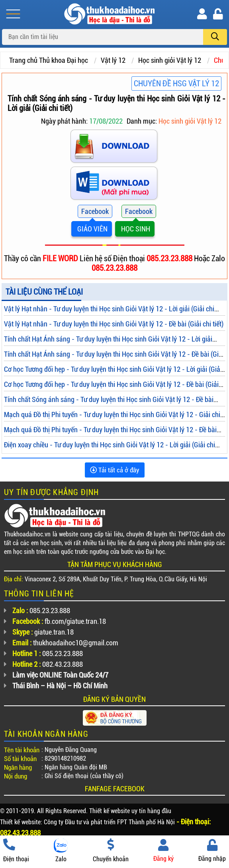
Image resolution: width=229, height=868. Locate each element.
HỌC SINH (135, 229)
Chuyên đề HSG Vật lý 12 (176, 83)
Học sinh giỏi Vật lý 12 (170, 60)
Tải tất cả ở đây (115, 470)
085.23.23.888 (170, 258)
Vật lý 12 (113, 60)
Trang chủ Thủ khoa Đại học (49, 60)
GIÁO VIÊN (92, 229)
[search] (215, 37)
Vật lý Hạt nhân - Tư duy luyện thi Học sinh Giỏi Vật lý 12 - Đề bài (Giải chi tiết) (114, 324)
